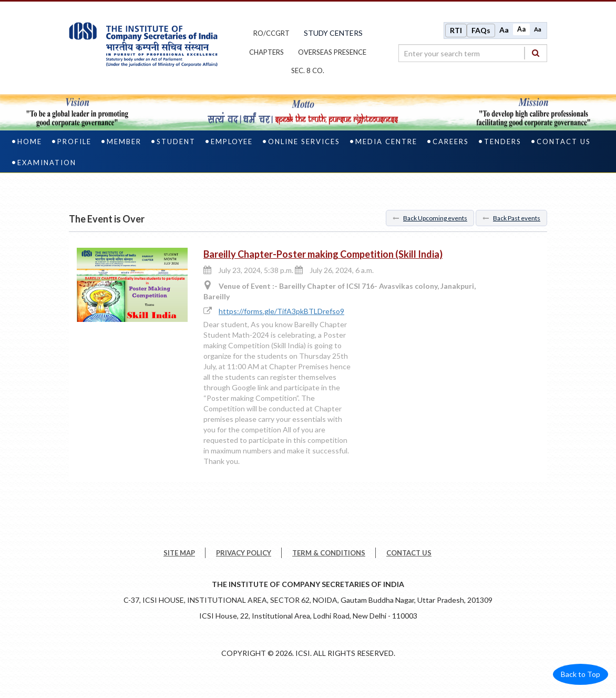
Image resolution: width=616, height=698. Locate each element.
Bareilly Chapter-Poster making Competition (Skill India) (323, 255)
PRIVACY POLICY (244, 554)
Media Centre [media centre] (386, 143)
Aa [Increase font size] (504, 30)
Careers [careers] (451, 143)
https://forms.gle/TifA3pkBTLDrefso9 (281, 313)
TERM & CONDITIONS (329, 554)
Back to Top (581, 675)
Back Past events (511, 219)
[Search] (536, 53)
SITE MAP (179, 554)
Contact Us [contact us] (564, 143)
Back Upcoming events (430, 219)
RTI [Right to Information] (456, 31)
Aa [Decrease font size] (538, 30)
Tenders (503, 143)
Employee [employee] (232, 143)
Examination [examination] (47, 164)
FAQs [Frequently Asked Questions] (481, 31)
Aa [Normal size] (521, 30)
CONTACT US (409, 554)
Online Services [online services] (304, 143)
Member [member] (124, 143)
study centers (333, 33)
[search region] (473, 54)
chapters (266, 53)
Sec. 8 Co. (308, 72)
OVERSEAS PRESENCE (332, 53)
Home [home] (30, 143)
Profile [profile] (74, 143)
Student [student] (176, 143)
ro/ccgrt (271, 34)
